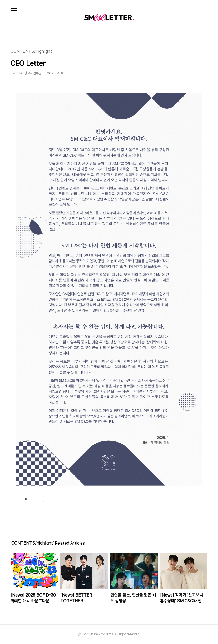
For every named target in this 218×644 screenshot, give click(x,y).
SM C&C (109, 17)
